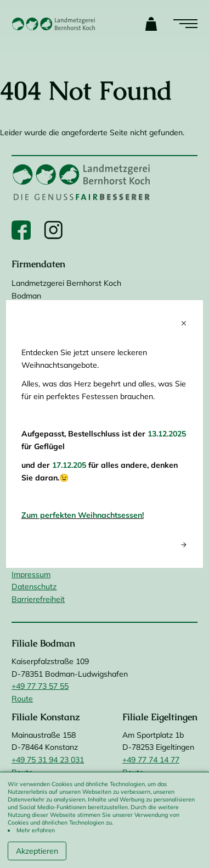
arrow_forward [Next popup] (184, 545)
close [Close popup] (184, 323)
